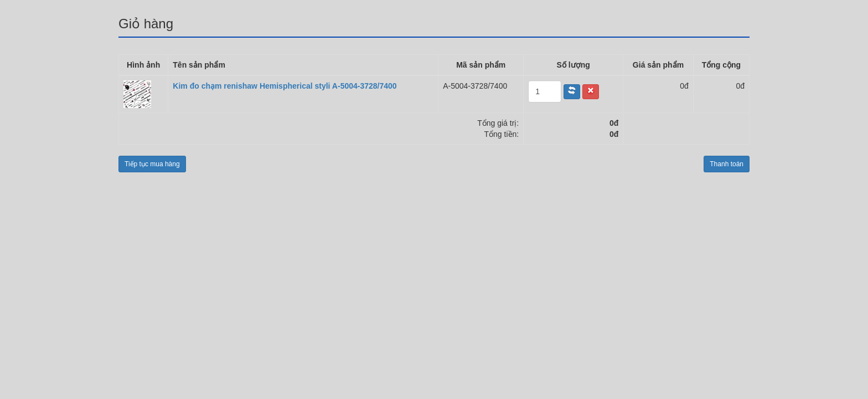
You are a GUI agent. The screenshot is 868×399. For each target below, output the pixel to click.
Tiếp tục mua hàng (152, 164)
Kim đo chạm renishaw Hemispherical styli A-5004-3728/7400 (285, 86)
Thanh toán (727, 164)
